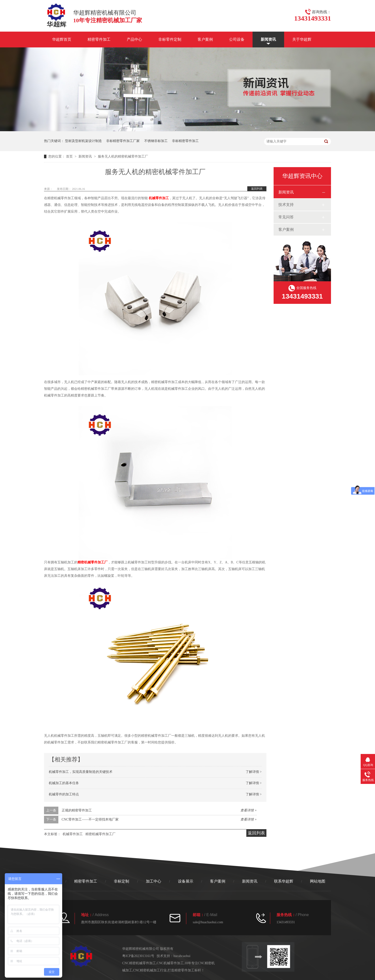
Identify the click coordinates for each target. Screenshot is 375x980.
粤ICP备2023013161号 (138, 956)
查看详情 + (249, 810)
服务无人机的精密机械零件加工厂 (123, 156)
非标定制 (121, 881)
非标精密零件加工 (185, 141)
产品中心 (134, 39)
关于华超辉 (302, 39)
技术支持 (286, 205)
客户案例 (205, 39)
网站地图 (318, 881)
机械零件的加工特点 (64, 794)
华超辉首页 (62, 39)
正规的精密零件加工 (77, 810)
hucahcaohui (182, 956)
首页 (70, 156)
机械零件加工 (159, 198)
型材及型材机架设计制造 (83, 141)
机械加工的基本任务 (64, 783)
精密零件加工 (99, 39)
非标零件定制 (170, 39)
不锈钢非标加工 (156, 141)
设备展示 (186, 881)
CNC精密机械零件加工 (139, 963)
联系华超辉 (284, 881)
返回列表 (257, 189)
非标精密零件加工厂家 (123, 141)
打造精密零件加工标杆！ (186, 970)
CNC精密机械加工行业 (150, 970)
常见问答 (286, 217)
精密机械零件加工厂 (93, 562)
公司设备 (237, 39)
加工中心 (154, 881)
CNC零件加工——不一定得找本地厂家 (90, 819)
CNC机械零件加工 (170, 963)
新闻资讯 (268, 39)
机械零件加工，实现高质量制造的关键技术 (81, 772)
